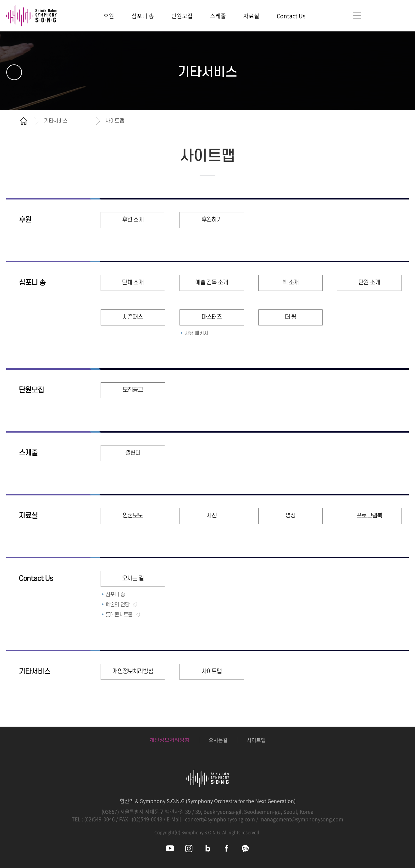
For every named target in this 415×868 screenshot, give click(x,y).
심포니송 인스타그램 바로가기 (189, 848)
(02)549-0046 (100, 819)
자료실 (28, 516)
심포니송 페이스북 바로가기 (227, 848)
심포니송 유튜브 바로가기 (170, 848)
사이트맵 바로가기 (357, 16)
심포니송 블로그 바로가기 (208, 848)
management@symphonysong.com (301, 819)
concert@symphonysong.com (220, 819)
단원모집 (31, 390)
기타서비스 (35, 672)
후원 (25, 220)
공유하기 (398, 121)
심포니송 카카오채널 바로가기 (245, 848)
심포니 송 (32, 283)
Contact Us (36, 579)
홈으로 (24, 121)
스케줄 (28, 453)
